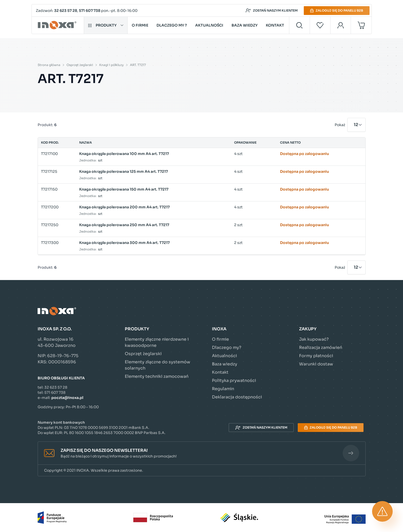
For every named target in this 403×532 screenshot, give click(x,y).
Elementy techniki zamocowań (157, 376)
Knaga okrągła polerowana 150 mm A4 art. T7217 (124, 189)
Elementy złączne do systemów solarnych (158, 365)
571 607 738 (90, 11)
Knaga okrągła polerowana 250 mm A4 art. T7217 (124, 225)
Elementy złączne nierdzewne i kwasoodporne (157, 342)
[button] (202, 453)
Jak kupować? (314, 339)
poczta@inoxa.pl (67, 398)
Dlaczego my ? (172, 25)
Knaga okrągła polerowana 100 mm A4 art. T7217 (124, 154)
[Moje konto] (341, 25)
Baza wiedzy (245, 25)
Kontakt (275, 25)
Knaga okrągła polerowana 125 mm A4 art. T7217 (124, 171)
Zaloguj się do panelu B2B (337, 10)
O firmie (140, 25)
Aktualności (209, 25)
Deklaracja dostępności (237, 397)
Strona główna (49, 65)
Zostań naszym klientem (272, 11)
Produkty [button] (106, 25)
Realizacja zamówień (321, 347)
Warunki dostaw (316, 364)
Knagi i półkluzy (112, 65)
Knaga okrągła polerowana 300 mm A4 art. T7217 (124, 243)
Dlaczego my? (227, 347)
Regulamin (223, 389)
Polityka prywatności (234, 380)
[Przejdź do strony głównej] (58, 25)
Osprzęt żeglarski (80, 65)
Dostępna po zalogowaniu (305, 154)
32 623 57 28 (66, 11)
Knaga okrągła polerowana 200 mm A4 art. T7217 (124, 207)
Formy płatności (316, 356)
